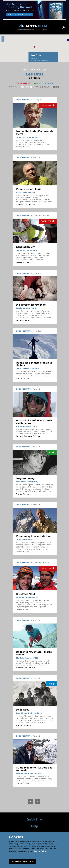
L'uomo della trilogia (29, 189)
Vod (52, 452)
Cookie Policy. (41, 851)
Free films (23, 83)
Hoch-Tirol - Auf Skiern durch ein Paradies (34, 422)
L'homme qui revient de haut (34, 536)
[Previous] (30, 801)
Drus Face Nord (25, 594)
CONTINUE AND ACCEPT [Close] (22, 862)
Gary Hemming (25, 478)
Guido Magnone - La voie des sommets (34, 769)
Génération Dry (25, 247)
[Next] (37, 801)
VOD (38, 83)
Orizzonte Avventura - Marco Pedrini (34, 653)
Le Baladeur (23, 710)
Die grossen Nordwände (31, 305)
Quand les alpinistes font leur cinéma (34, 364)
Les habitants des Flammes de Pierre (35, 133)
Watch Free (48, 105)
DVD (49, 83)
